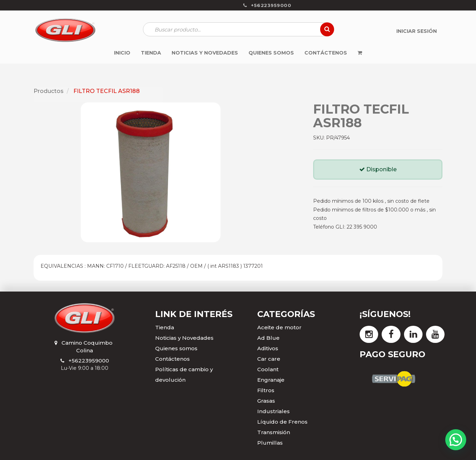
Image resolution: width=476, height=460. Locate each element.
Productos (49, 91)
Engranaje (271, 380)
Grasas (266, 401)
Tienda (165, 327)
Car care (269, 359)
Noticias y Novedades (184, 338)
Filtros (266, 390)
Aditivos (268, 348)
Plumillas (270, 443)
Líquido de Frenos (282, 422)
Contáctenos (172, 359)
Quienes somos (176, 348)
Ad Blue (268, 338)
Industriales (273, 411)
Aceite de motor (279, 327)
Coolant (268, 369)
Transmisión (274, 432)
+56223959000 (89, 361)
